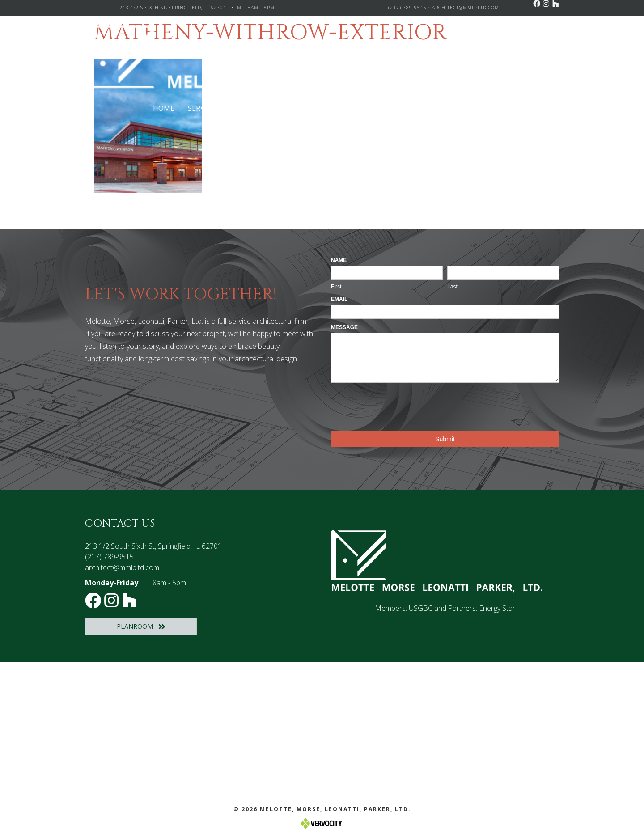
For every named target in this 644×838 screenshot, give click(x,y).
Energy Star (497, 608)
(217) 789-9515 (407, 8)
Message (344, 327)
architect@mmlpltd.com (466, 8)
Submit (445, 439)
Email (339, 299)
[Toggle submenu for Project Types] (296, 108)
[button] (537, 4)
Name (339, 260)
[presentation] (399, 405)
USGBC (421, 608)
